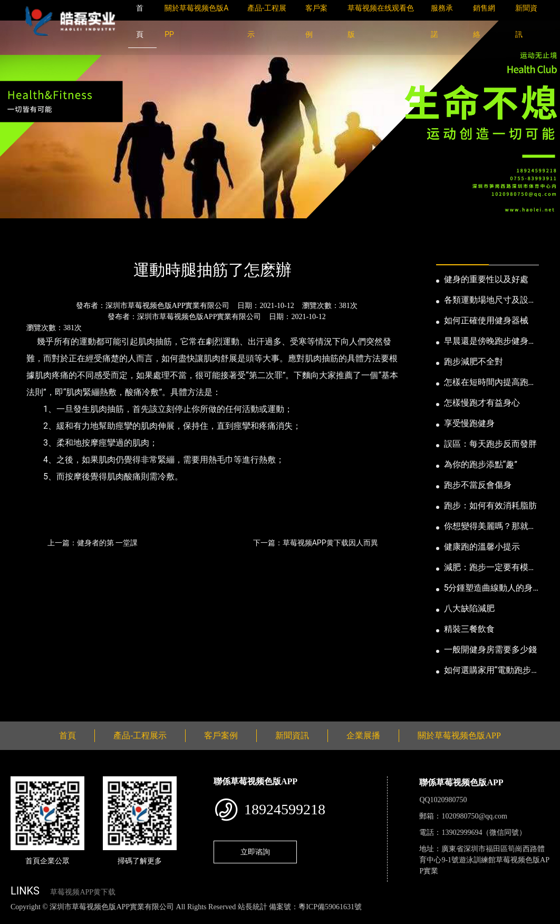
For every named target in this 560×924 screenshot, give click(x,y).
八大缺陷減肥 (469, 608)
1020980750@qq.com (474, 816)
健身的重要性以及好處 (486, 279)
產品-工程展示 (140, 735)
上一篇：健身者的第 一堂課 (93, 543)
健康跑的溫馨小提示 (482, 547)
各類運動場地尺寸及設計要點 (490, 301)
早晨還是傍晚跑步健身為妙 (490, 342)
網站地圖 (16, 918)
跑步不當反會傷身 (478, 485)
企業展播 (363, 735)
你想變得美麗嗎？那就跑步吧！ (490, 527)
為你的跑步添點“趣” (481, 464)
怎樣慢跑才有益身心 (482, 403)
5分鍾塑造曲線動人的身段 (489, 589)
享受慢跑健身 (469, 423)
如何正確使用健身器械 (486, 320)
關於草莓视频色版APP (459, 735)
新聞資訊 (65, 241)
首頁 (29, 241)
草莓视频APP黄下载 (83, 892)
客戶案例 (221, 735)
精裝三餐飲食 (469, 629)
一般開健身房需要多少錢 (490, 649)
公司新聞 (109, 241)
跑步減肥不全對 (474, 362)
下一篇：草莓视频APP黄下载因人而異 (316, 543)
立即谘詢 (255, 852)
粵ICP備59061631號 (330, 907)
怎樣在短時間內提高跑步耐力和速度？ (490, 383)
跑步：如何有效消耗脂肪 (490, 506)
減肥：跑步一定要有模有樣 (490, 568)
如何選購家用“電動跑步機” (488, 671)
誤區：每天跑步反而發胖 (490, 444)
